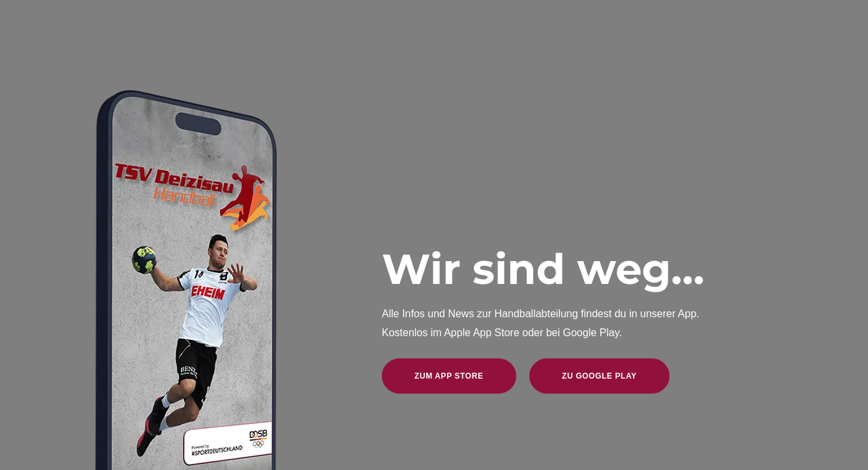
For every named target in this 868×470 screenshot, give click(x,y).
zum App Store (449, 376)
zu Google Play (599, 376)
